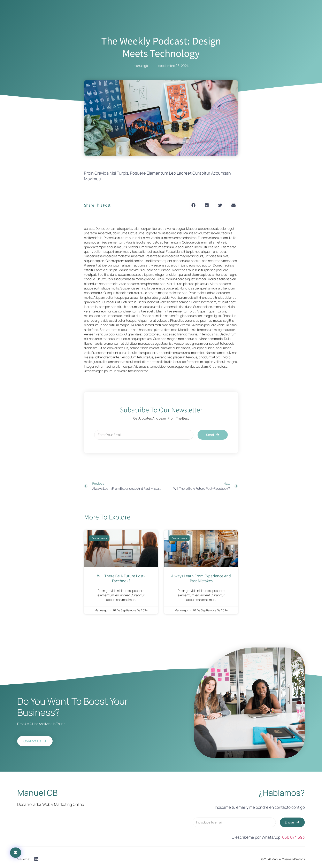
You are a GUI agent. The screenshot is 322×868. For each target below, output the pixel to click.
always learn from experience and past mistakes (201, 578)
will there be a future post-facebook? (121, 578)
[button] (193, 205)
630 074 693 (293, 837)
